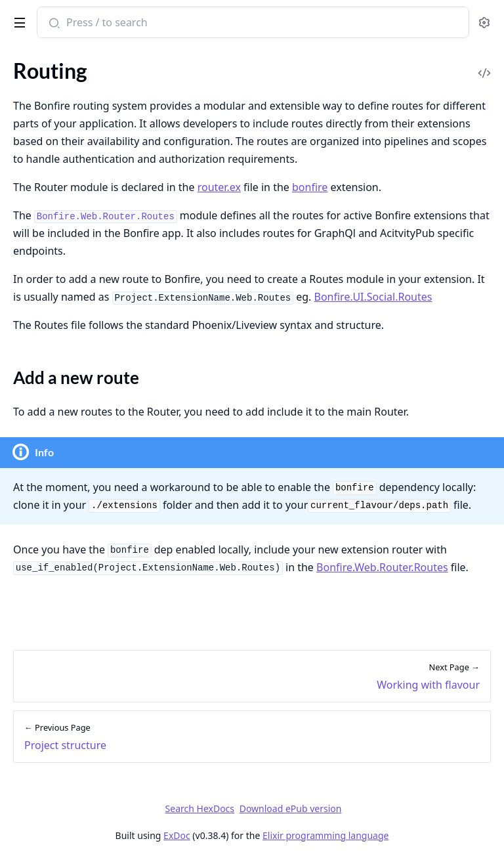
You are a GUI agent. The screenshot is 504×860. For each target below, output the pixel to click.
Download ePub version (291, 808)
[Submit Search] (53, 24)
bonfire (310, 187)
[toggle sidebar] (17, 20)
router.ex (219, 187)
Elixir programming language (325, 835)
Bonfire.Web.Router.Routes (382, 567)
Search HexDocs (200, 809)
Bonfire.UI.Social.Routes (373, 297)
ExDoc (177, 835)
